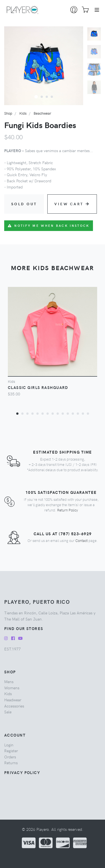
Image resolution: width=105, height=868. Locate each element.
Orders (10, 757)
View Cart (72, 204)
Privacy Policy (22, 772)
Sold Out (24, 204)
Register (11, 751)
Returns (11, 763)
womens (12, 688)
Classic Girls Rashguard (38, 387)
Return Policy (67, 510)
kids (23, 113)
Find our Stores (24, 628)
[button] (36, 96)
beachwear (42, 113)
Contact (81, 540)
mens (9, 681)
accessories (14, 706)
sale (8, 712)
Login (9, 745)
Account (15, 735)
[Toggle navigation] (97, 10)
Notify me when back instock (49, 226)
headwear (13, 700)
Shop (8, 113)
